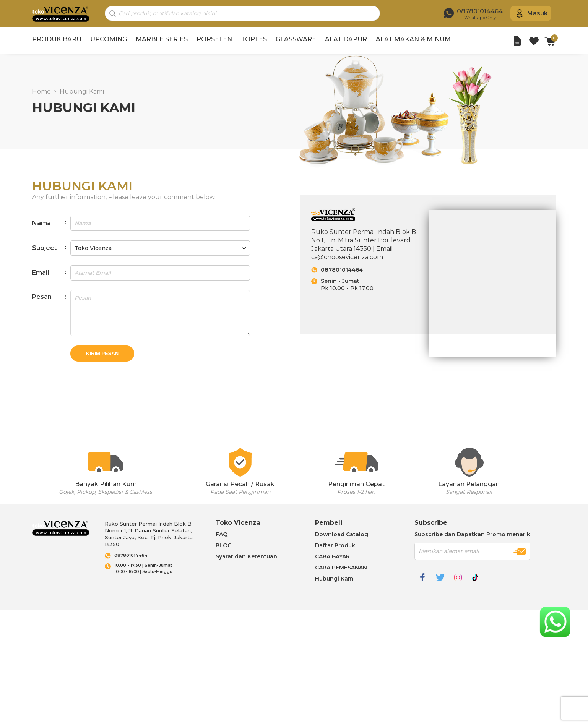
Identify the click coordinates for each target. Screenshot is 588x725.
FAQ (222, 534)
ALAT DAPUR (346, 39)
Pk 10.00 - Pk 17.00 (370, 285)
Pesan (42, 297)
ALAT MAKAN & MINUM (413, 39)
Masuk (538, 13)
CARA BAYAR (332, 556)
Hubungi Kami (82, 92)
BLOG (224, 545)
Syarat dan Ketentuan (246, 556)
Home (41, 92)
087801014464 (342, 270)
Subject (44, 248)
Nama (41, 223)
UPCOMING (109, 39)
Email (41, 273)
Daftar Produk (335, 545)
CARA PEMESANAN (341, 568)
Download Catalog (342, 534)
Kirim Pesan (102, 353)
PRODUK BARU (57, 39)
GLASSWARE (296, 39)
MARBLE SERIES (162, 39)
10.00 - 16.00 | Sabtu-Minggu (157, 568)
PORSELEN (214, 39)
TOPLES (254, 39)
